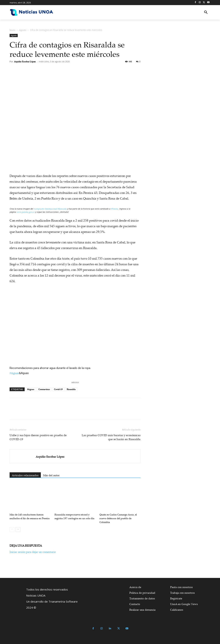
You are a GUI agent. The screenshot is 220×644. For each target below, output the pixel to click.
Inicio (13, 30)
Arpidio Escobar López (25, 62)
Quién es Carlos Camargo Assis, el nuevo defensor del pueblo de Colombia (118, 518)
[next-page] (18, 529)
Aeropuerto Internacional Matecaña (50, 209)
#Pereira (114, 209)
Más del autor (51, 475)
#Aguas (14, 373)
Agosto (23, 30)
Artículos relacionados (25, 475)
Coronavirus (44, 389)
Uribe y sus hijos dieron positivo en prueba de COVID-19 (38, 437)
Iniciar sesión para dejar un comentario (33, 552)
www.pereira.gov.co (25, 212)
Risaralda (71, 389)
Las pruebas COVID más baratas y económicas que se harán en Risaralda (111, 437)
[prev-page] (12, 529)
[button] (206, 12)
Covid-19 (58, 389)
